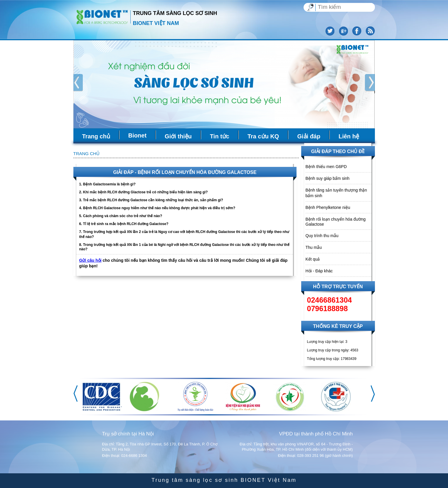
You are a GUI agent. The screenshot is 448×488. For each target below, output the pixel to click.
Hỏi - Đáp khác (319, 271)
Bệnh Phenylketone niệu (328, 207)
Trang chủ (96, 136)
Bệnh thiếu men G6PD (326, 167)
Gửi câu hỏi (90, 260)
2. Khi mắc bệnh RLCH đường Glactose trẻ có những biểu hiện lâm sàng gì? (144, 192)
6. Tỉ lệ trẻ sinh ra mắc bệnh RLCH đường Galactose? (124, 224)
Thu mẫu (314, 247)
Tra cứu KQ (263, 136)
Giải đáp (309, 136)
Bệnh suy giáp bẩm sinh (328, 178)
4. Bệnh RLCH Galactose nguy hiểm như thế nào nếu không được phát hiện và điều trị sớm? (157, 208)
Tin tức (220, 136)
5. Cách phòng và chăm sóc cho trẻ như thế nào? (121, 216)
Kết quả (313, 259)
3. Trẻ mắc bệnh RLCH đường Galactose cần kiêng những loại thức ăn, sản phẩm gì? (151, 200)
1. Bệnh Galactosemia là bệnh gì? (107, 184)
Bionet (137, 135)
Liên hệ (349, 136)
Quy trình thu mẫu (322, 236)
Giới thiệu (178, 136)
